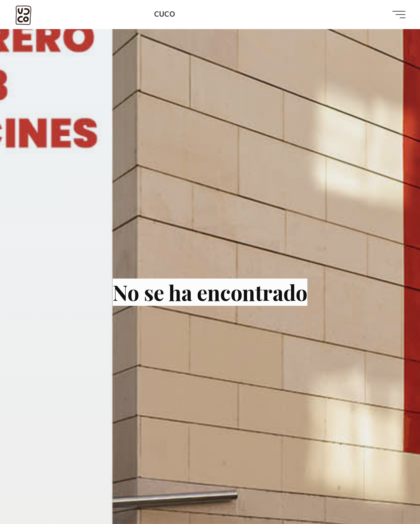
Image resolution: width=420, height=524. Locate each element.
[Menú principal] (399, 15)
